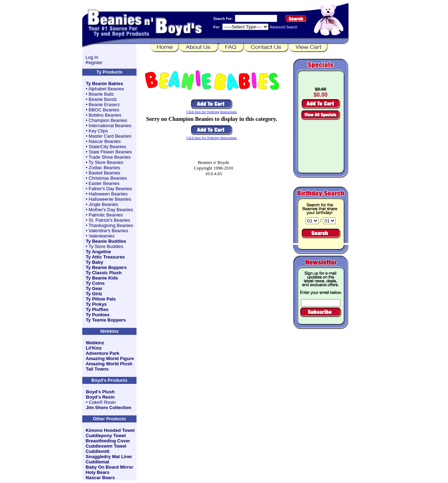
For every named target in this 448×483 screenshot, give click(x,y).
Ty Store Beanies (106, 162)
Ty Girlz (94, 294)
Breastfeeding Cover (108, 441)
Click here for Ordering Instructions (212, 112)
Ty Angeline (98, 252)
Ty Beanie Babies (104, 84)
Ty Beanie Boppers (106, 267)
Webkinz (95, 343)
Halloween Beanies (108, 194)
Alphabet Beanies (106, 89)
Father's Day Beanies (110, 189)
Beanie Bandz (103, 99)
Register (94, 63)
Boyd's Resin (100, 397)
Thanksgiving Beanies (111, 225)
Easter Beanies (104, 183)
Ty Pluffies (97, 309)
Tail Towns (97, 369)
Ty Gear (94, 288)
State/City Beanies (107, 147)
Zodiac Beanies (104, 168)
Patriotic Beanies (106, 215)
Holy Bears (98, 472)
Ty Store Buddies (106, 246)
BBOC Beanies (104, 110)
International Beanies (110, 126)
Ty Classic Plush (104, 273)
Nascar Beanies (105, 141)
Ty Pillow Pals (101, 299)
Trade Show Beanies (110, 157)
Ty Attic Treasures (105, 257)
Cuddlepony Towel (106, 436)
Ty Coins (95, 283)
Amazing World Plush (109, 364)
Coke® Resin (102, 402)
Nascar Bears (100, 478)
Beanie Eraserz (104, 105)
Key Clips (98, 131)
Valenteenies (101, 236)
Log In (92, 57)
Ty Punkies (98, 315)
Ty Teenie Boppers (106, 320)
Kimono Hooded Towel (110, 430)
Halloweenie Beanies (110, 199)
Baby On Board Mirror (110, 467)
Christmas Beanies (108, 178)
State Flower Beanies (110, 152)
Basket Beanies (104, 173)
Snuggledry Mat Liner (109, 457)
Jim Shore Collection (109, 408)
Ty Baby (94, 262)
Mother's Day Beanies (111, 210)
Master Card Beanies (110, 136)
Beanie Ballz (101, 94)
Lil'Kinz (94, 348)
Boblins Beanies (105, 115)
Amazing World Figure (110, 358)
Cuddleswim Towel (106, 446)
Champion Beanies (108, 120)
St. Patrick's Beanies (109, 220)
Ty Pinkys (96, 304)
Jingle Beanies (103, 204)
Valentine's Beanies (108, 231)
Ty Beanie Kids (102, 278)
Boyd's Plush (100, 392)
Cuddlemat (97, 462)
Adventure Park (103, 353)
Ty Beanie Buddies (106, 241)
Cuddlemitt (98, 451)
